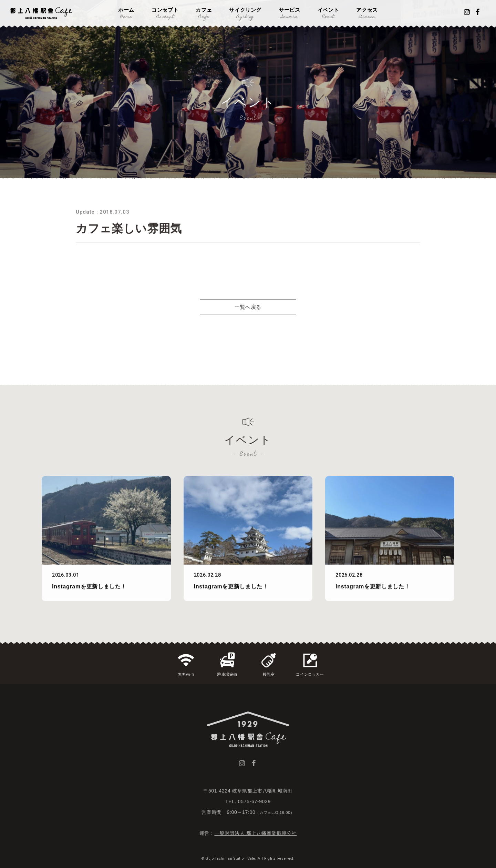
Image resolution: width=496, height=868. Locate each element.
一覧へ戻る (248, 322)
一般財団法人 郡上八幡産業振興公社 (256, 833)
